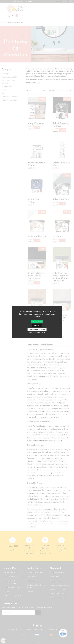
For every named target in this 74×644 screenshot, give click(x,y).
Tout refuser (37, 326)
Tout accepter (37, 322)
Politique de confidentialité (37, 333)
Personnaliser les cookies (37, 329)
